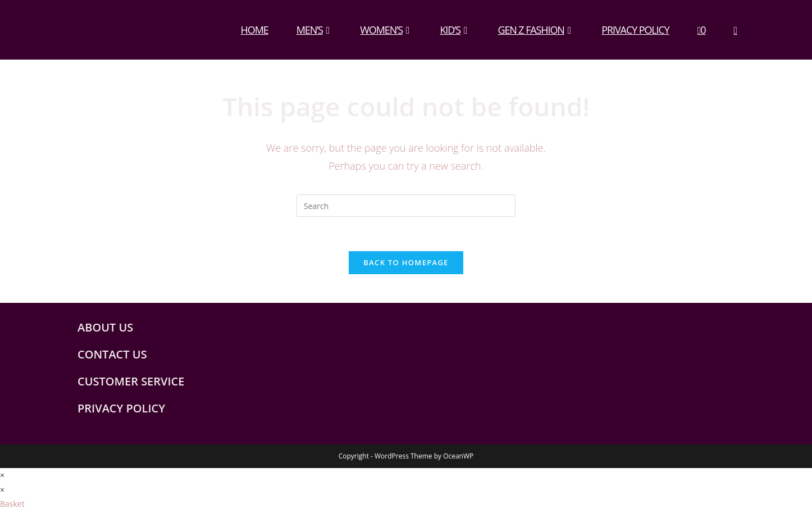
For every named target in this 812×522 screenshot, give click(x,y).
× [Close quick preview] (2, 475)
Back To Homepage (406, 262)
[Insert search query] (406, 206)
